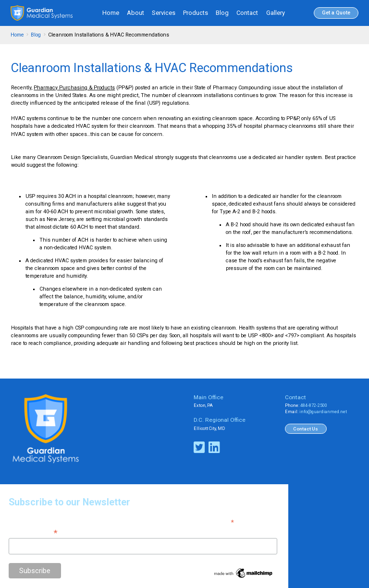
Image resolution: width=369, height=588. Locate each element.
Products (196, 13)
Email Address (33, 532)
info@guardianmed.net (323, 412)
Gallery (276, 13)
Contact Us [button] (306, 429)
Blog (222, 13)
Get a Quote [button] (336, 13)
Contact (247, 13)
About (135, 13)
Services (164, 13)
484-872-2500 (314, 405)
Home (111, 13)
